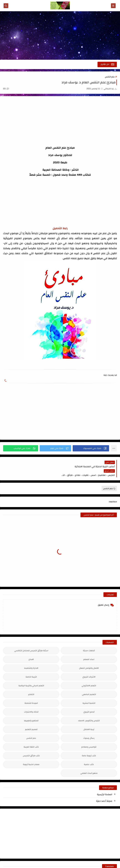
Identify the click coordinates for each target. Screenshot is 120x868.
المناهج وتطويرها (31, 712)
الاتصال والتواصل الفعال (89, 659)
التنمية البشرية (89, 694)
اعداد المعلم (89, 651)
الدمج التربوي (89, 703)
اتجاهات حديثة (89, 642)
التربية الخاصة (31, 668)
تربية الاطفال (89, 721)
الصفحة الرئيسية (105, 786)
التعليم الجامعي (89, 686)
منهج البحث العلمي (89, 765)
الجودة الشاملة (31, 694)
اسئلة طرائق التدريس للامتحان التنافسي (31, 642)
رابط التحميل (60, 228)
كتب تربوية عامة (89, 747)
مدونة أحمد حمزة (104, 793)
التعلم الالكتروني (89, 677)
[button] (91, 448)
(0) (6, 89)
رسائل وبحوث (89, 730)
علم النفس (110, 77)
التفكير (31, 686)
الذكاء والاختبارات (31, 703)
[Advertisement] (60, 35)
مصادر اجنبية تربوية (31, 756)
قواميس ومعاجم (89, 738)
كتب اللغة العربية (31, 738)
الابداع (31, 651)
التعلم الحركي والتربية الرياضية (31, 677)
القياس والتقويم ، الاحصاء (89, 712)
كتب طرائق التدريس (31, 747)
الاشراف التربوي (89, 668)
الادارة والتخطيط (31, 659)
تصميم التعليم (31, 721)
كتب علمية (89, 756)
